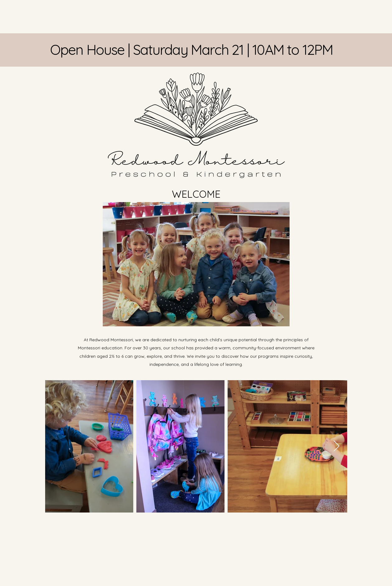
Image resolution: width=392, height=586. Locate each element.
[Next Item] (336, 446)
